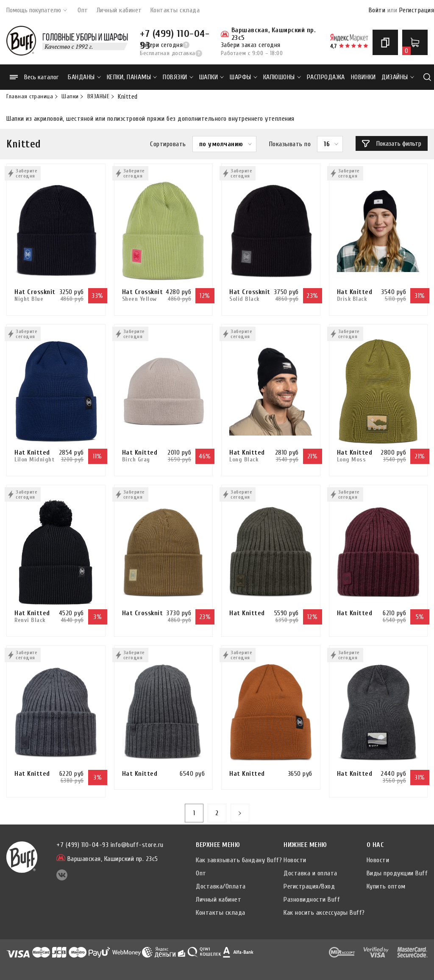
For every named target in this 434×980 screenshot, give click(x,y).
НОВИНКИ (363, 77)
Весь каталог (34, 77)
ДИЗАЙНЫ (398, 77)
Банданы (84, 77)
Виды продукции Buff (397, 873)
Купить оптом (386, 886)
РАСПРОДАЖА (326, 77)
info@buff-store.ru (137, 845)
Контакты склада (175, 10)
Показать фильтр (392, 144)
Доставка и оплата (310, 873)
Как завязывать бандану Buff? (239, 860)
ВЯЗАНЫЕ (99, 97)
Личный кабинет (119, 10)
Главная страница (30, 97)
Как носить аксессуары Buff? (324, 913)
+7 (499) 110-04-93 (175, 34)
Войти (377, 10)
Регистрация (417, 10)
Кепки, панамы (132, 77)
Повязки (178, 77)
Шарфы (243, 77)
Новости (295, 860)
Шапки (212, 77)
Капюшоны (282, 77)
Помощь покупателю (37, 10)
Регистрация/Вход (309, 886)
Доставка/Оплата (221, 886)
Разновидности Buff (312, 899)
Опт (83, 10)
